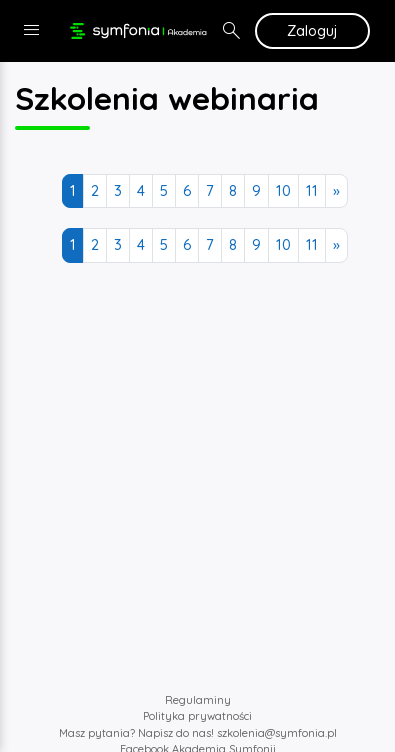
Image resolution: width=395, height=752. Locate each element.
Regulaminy (198, 700)
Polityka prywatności (197, 716)
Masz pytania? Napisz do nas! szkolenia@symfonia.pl (198, 733)
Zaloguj (312, 30)
